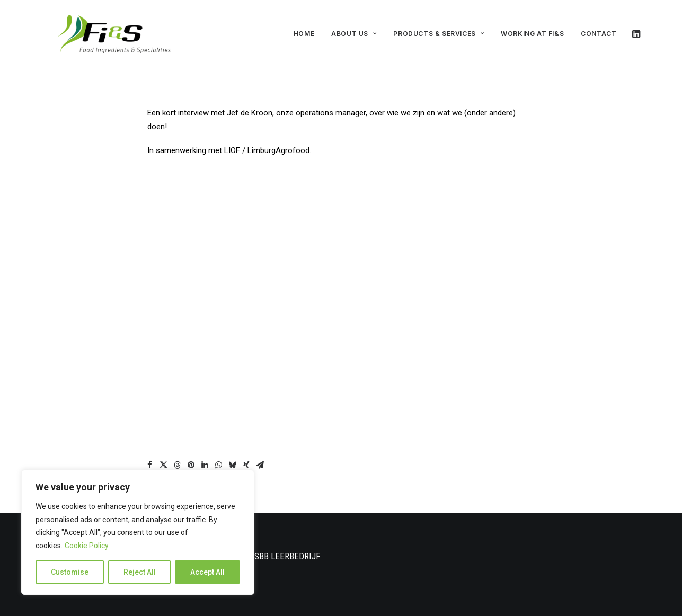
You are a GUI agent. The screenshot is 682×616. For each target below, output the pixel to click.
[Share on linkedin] (205, 459)
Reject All (140, 572)
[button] (635, 31)
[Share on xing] (246, 459)
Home (304, 30)
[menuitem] (304, 31)
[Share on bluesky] (233, 459)
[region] (138, 532)
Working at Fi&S (532, 30)
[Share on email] (260, 459)
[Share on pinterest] (191, 459)
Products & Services (439, 30)
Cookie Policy (87, 546)
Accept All (207, 572)
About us (354, 30)
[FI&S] (101, 31)
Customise (70, 572)
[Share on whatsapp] (219, 459)
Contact (599, 30)
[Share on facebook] (150, 459)
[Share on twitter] (164, 459)
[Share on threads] (178, 459)
